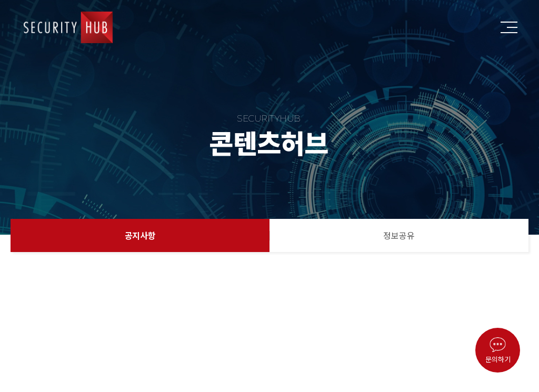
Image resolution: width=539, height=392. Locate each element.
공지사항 (140, 235)
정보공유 (399, 235)
